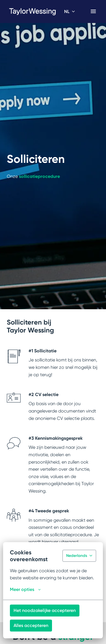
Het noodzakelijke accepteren (45, 610)
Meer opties (25, 590)
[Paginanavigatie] (93, 11)
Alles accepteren (31, 625)
